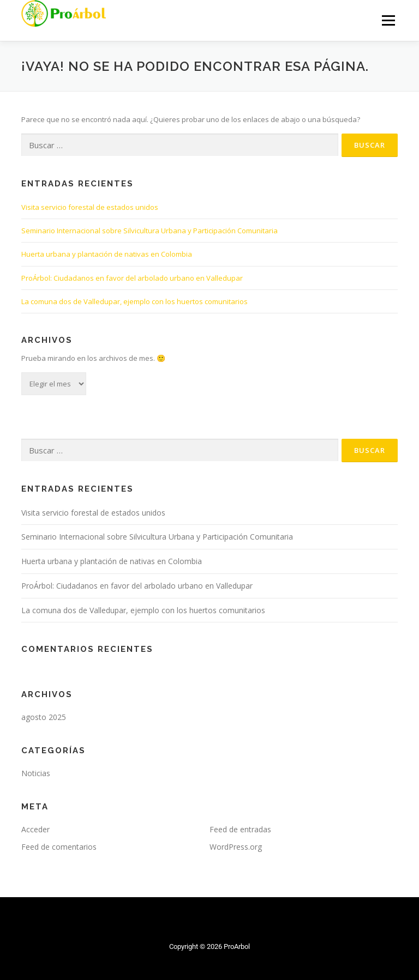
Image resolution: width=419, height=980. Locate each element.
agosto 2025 (44, 717)
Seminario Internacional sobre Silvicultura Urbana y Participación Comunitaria (149, 231)
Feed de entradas (240, 829)
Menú (388, 20)
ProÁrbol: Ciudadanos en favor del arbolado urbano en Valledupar (132, 278)
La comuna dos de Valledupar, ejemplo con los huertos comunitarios (134, 301)
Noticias (36, 773)
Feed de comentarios (59, 847)
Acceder (35, 829)
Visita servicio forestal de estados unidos (90, 207)
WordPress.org (236, 847)
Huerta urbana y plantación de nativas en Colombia (107, 254)
